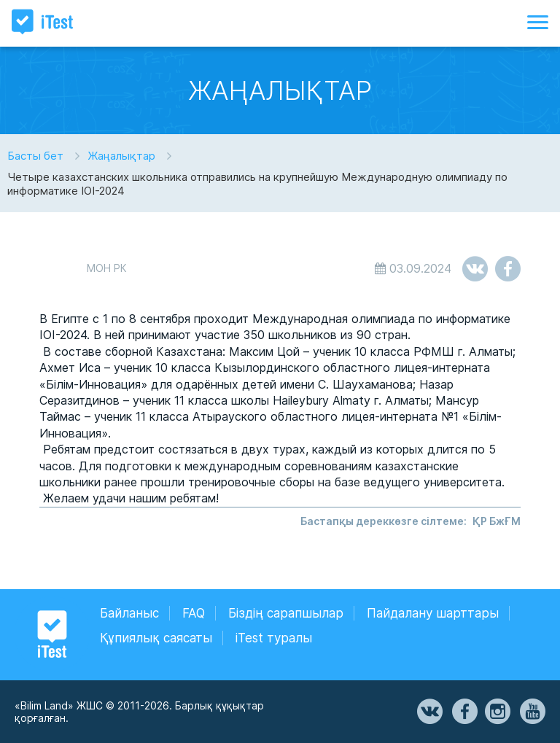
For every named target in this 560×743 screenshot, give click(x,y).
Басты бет (35, 156)
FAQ (194, 613)
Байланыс (129, 613)
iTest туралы (274, 638)
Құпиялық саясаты (156, 638)
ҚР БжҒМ (497, 521)
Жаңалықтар (121, 156)
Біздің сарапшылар (286, 613)
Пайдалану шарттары (433, 613)
